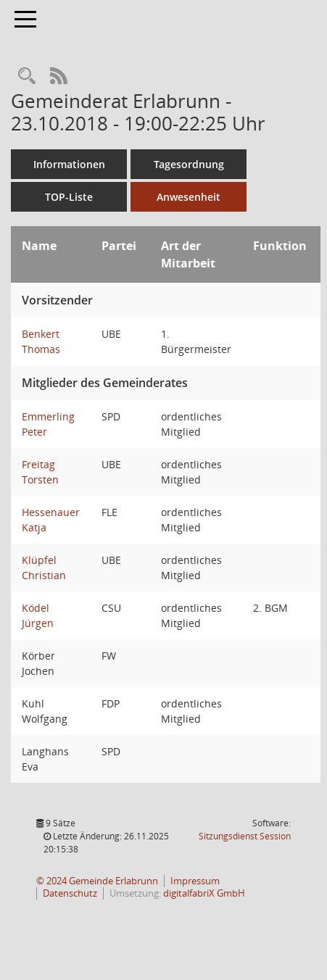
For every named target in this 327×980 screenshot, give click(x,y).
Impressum (195, 881)
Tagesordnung (189, 164)
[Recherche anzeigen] (27, 76)
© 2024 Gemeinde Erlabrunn (97, 881)
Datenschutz (70, 893)
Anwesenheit (189, 197)
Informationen (69, 164)
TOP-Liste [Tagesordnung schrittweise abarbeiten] (69, 197)
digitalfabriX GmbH (204, 893)
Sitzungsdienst (245, 836)
